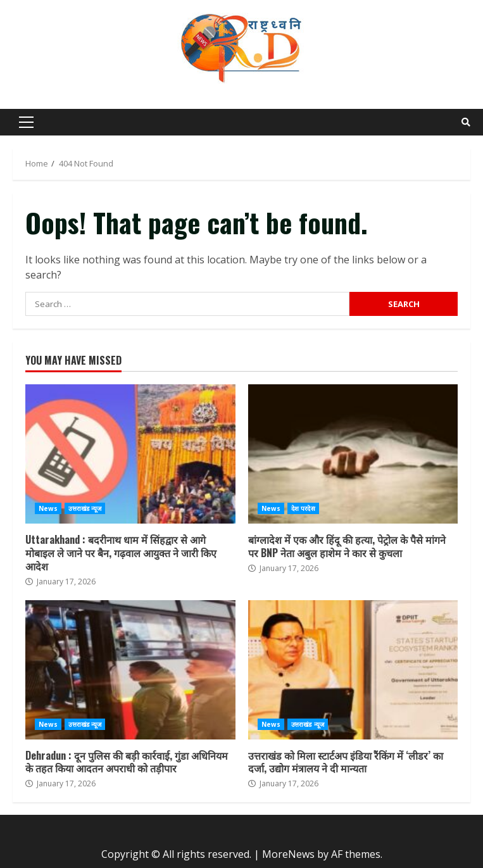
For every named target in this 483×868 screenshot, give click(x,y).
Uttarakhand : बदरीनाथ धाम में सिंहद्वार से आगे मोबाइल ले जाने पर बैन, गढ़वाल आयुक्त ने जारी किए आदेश (130, 454)
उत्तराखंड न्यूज (85, 508)
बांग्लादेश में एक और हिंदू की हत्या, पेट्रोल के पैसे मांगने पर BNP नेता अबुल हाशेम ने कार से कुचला (353, 454)
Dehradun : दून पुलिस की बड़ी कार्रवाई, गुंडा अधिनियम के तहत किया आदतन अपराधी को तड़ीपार (130, 670)
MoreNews (288, 854)
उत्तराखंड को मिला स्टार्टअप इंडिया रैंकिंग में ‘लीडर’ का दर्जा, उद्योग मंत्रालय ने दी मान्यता (353, 670)
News (48, 508)
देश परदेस (303, 508)
